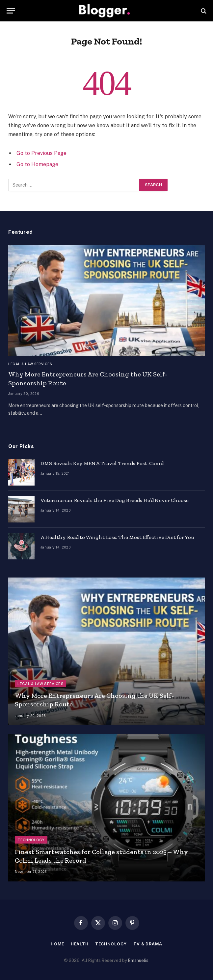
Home (57, 944)
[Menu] (11, 11)
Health (80, 944)
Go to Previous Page (41, 153)
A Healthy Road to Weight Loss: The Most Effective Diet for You (117, 537)
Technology (31, 840)
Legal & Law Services (30, 364)
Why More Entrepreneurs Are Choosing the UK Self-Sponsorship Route (88, 379)
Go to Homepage (37, 164)
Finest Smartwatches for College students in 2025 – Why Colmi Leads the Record (101, 856)
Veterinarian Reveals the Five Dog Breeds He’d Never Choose (115, 500)
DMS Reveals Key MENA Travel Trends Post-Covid (102, 463)
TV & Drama (148, 944)
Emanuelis (138, 960)
